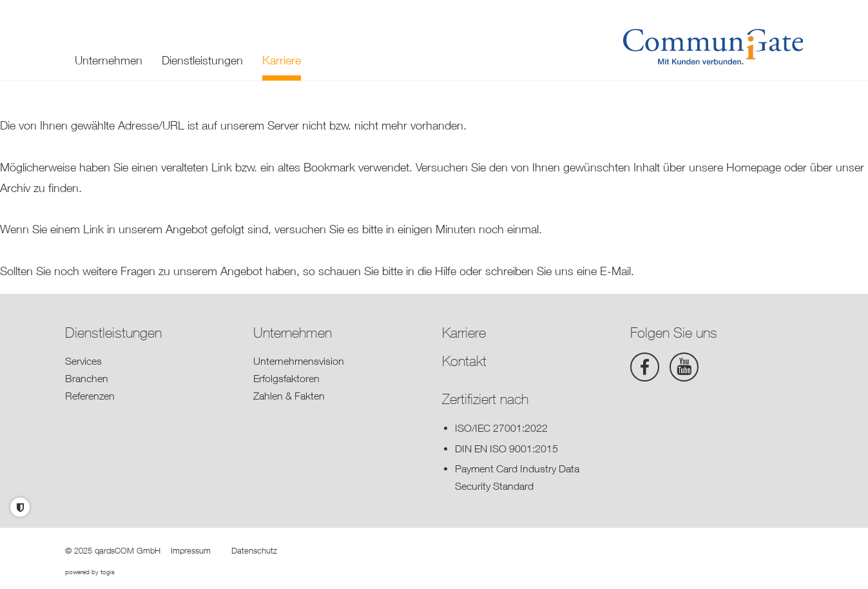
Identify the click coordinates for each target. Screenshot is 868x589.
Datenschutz (254, 550)
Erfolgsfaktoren (286, 378)
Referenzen (90, 396)
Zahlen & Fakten (289, 396)
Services (83, 361)
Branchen (87, 378)
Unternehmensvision (299, 361)
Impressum (191, 550)
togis (108, 572)
